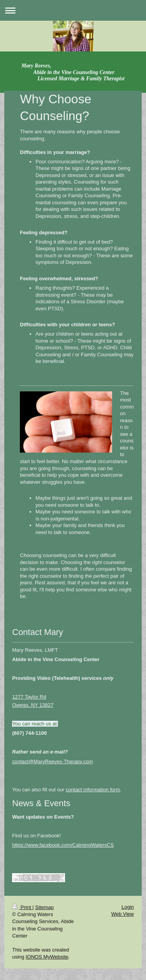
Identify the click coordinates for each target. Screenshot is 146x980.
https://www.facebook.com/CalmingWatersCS (63, 845)
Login (128, 907)
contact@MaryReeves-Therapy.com (52, 762)
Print (22, 907)
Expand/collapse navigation (73, 10)
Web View (123, 914)
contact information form (93, 790)
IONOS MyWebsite (47, 957)
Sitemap (44, 907)
